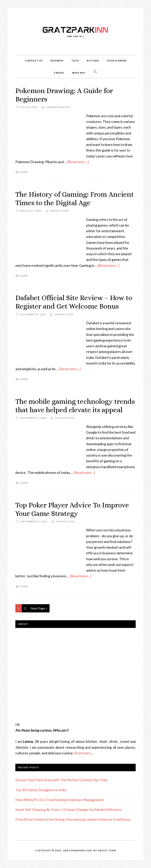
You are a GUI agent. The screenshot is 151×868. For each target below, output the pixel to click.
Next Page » (39, 608)
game (24, 172)
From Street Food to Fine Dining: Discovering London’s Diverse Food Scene (73, 819)
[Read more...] (78, 162)
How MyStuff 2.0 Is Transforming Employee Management (60, 800)
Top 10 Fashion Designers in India (41, 790)
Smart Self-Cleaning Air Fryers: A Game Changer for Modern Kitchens (69, 810)
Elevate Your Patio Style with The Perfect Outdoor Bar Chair (62, 780)
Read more (82, 753)
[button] (95, 72)
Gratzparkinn (75, 31)
